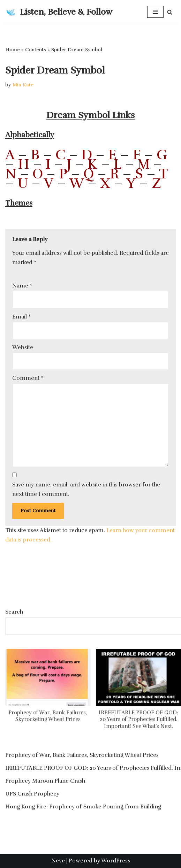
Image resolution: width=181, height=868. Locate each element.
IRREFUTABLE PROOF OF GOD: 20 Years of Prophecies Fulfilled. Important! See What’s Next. (138, 719)
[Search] (170, 12)
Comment (28, 378)
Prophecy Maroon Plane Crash (45, 781)
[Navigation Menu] (155, 12)
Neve (58, 861)
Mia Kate (23, 85)
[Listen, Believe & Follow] (59, 12)
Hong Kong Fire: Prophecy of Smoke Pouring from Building (83, 807)
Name (22, 286)
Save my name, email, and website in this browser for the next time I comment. (86, 489)
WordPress (116, 861)
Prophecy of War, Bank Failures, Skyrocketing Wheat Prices (48, 716)
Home (13, 50)
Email (21, 317)
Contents (36, 50)
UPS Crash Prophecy (32, 794)
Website (23, 347)
